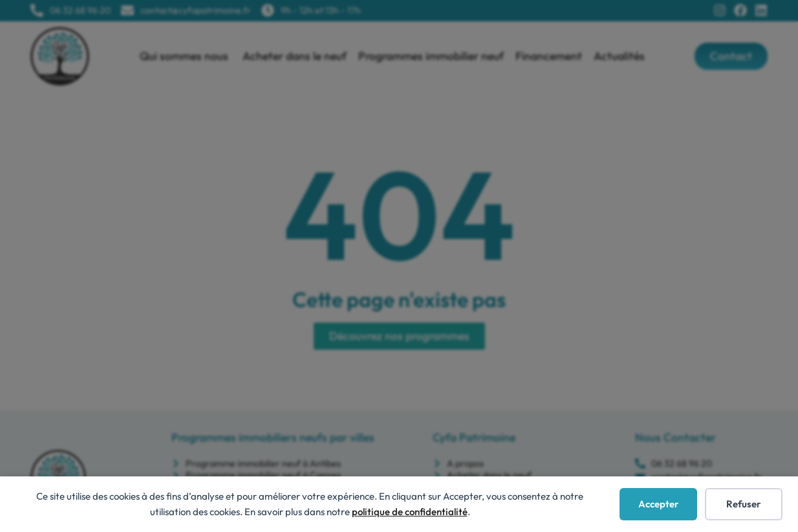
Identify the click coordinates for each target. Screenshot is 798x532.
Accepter (659, 504)
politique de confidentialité (410, 512)
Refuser (744, 504)
